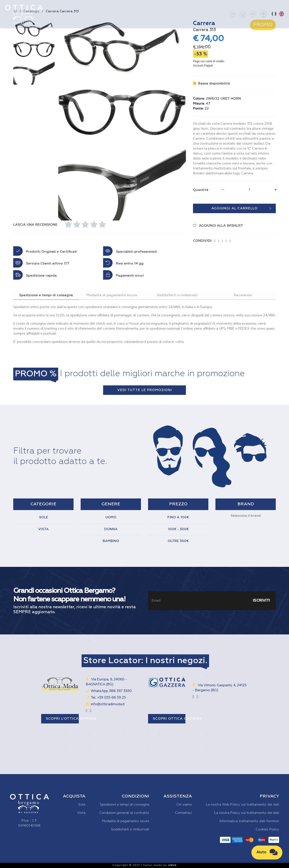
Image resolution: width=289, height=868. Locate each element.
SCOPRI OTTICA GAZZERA (169, 718)
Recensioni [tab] (243, 295)
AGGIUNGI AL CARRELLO (241, 208)
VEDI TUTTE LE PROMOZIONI (145, 390)
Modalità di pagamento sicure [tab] (112, 295)
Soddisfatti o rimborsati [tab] (177, 295)
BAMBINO (111, 541)
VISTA (44, 529)
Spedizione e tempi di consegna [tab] (46, 295)
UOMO (111, 517)
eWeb (172, 865)
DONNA (111, 529)
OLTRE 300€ (178, 541)
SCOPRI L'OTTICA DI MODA (62, 718)
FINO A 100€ (178, 517)
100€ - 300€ (178, 529)
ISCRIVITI (261, 600)
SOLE (44, 517)
